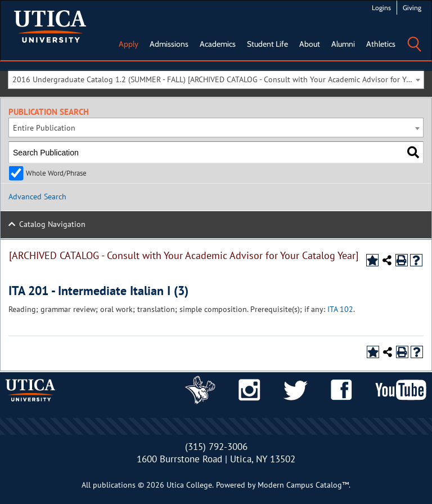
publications (114, 485)
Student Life (267, 44)
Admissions (169, 44)
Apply (129, 44)
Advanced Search (37, 197)
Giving (412, 8)
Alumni (343, 44)
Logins (381, 8)
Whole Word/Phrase (56, 173)
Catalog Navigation (52, 224)
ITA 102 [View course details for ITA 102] (340, 309)
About (310, 44)
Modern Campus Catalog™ (303, 485)
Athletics (381, 44)
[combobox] (216, 79)
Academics (218, 44)
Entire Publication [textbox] (44, 128)
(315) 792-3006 (216, 447)
